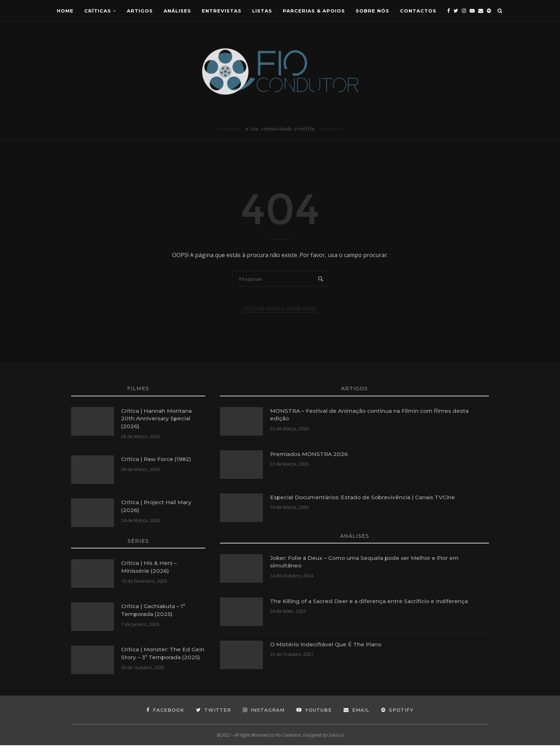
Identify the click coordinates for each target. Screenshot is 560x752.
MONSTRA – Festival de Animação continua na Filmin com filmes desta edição (373, 415)
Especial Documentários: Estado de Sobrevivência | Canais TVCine (366, 497)
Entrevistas (222, 11)
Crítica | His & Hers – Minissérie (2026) (150, 568)
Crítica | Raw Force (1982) (157, 460)
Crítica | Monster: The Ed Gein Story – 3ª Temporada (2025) (159, 658)
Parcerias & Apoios (314, 11)
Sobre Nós (372, 11)
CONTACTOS (418, 11)
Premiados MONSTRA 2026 (311, 454)
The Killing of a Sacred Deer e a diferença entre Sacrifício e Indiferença (371, 601)
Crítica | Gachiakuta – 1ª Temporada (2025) (154, 611)
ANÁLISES (177, 11)
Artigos (140, 11)
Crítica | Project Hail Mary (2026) (157, 507)
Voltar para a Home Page (280, 309)
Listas (262, 11)
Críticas (98, 11)
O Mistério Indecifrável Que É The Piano (327, 644)
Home (65, 11)
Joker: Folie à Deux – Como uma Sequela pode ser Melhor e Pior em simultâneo (368, 562)
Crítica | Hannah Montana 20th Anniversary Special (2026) (158, 419)
